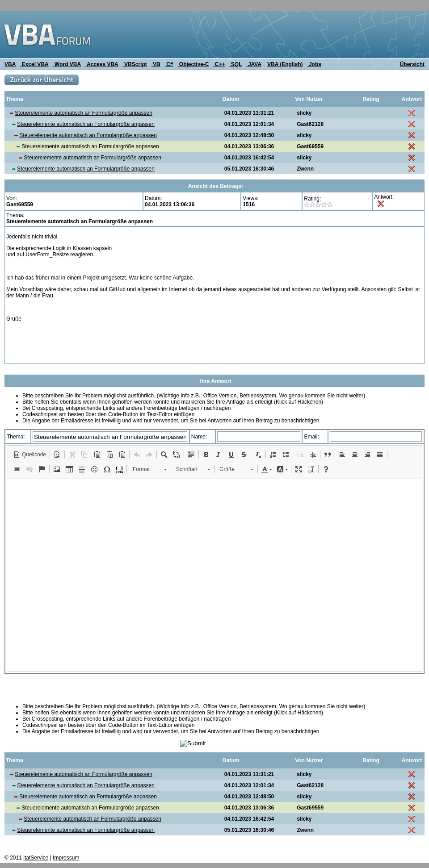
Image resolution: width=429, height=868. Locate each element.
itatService (36, 858)
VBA (10, 64)
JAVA (254, 64)
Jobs (314, 64)
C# (169, 64)
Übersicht (412, 64)
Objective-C (193, 64)
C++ (219, 64)
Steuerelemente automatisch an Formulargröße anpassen (84, 113)
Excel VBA (34, 64)
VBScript (135, 64)
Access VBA (102, 64)
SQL (236, 64)
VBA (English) (285, 64)
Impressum (66, 858)
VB (156, 64)
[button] (30, 455)
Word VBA (67, 64)
